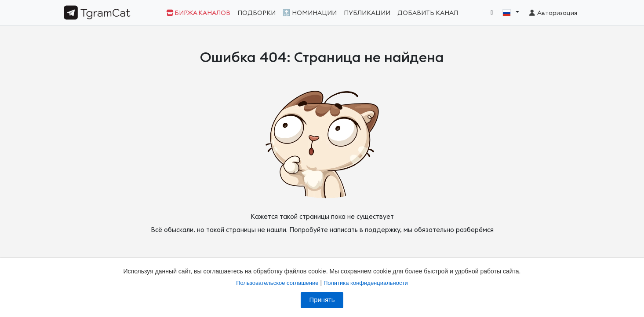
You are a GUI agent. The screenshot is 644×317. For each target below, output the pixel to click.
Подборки (257, 13)
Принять (322, 300)
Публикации (367, 13)
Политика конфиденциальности (366, 283)
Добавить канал (428, 13)
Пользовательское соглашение (277, 283)
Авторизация (553, 13)
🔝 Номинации (310, 13)
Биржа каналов (198, 13)
